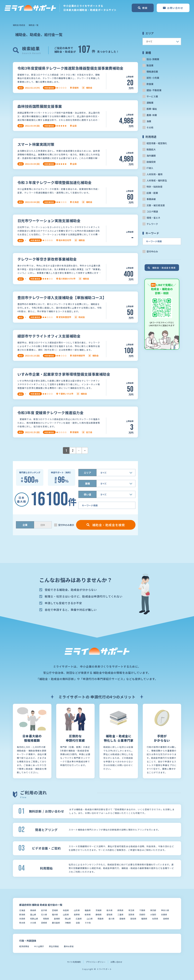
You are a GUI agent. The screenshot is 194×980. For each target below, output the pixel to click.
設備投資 (151, 162)
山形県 (77, 910)
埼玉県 (131, 910)
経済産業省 (24, 946)
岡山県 (68, 919)
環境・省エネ (153, 218)
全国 (78, 923)
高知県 (133, 919)
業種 (87, 483)
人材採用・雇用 (155, 174)
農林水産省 (69, 946)
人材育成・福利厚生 (157, 180)
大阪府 (153, 915)
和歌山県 (34, 919)
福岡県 (144, 919)
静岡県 (99, 915)
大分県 (33, 923)
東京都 (153, 910)
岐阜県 (88, 915)
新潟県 (22, 915)
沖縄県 (68, 923)
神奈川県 (165, 910)
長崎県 (166, 919)
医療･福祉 (152, 109)
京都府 (142, 915)
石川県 (44, 915)
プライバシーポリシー (96, 962)
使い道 (87, 494)
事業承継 (151, 199)
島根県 (57, 919)
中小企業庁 (39, 946)
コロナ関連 (152, 211)
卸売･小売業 (153, 78)
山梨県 (66, 915)
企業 (25, 525)
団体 (43, 525)
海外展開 (151, 156)
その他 (150, 127)
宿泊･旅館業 (153, 59)
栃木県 (110, 910)
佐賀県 (155, 919)
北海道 (22, 910)
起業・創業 (152, 193)
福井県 (55, 915)
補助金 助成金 (19, 25)
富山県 (33, 915)
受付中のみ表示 (66, 525)
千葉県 (142, 910)
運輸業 (150, 103)
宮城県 (55, 910)
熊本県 (22, 923)
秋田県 (66, 910)
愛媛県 (122, 919)
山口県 (90, 919)
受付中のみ (152, 251)
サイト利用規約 (74, 962)
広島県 (79, 919)
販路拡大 (151, 149)
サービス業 (152, 96)
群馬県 (120, 910)
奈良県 (22, 919)
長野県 (77, 915)
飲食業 (150, 84)
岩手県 (44, 910)
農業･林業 (152, 115)
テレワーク (152, 224)
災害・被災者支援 (156, 205)
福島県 (88, 910)
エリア (87, 473)
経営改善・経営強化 (157, 143)
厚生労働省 (54, 946)
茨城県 (99, 910)
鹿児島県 (56, 923)
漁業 (149, 121)
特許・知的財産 (155, 187)
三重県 (120, 915)
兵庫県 (164, 915)
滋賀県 (131, 915)
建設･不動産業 (154, 90)
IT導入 (150, 168)
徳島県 (101, 919)
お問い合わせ (116, 962)
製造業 (150, 65)
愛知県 (110, 915)
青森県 (33, 910)
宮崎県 (44, 923)
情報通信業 (152, 72)
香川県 (111, 919)
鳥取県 (46, 919)
